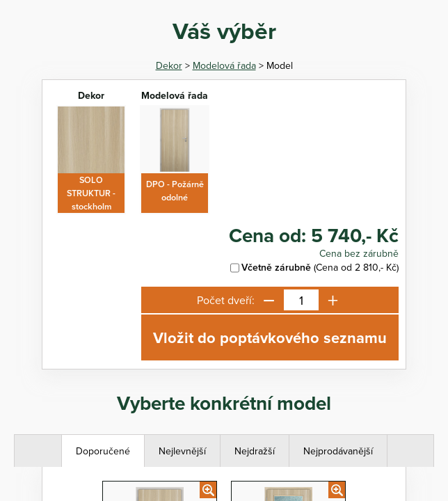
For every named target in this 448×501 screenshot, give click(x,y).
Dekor (169, 65)
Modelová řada (224, 65)
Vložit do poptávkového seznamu (270, 337)
